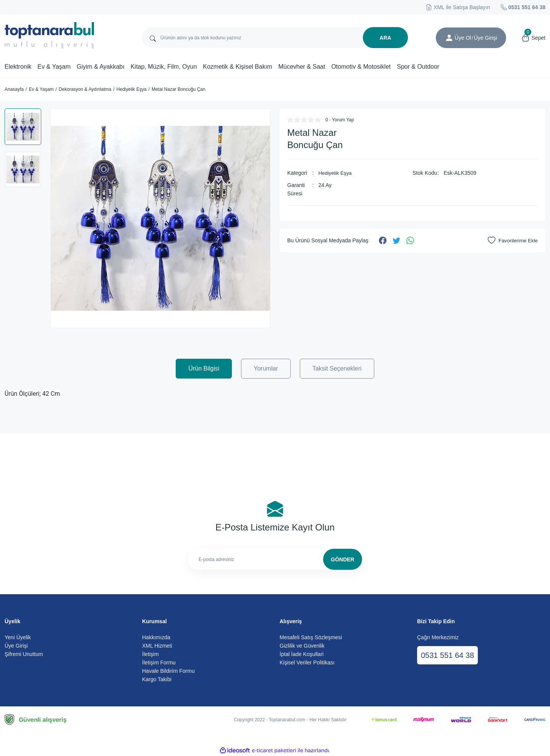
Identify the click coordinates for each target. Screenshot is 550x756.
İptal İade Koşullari (302, 654)
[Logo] (49, 35)
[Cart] (533, 38)
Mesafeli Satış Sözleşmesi (311, 637)
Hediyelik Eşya (336, 173)
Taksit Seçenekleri (337, 368)
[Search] (275, 38)
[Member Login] (449, 38)
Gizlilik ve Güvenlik (302, 646)
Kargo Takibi (157, 679)
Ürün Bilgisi (204, 368)
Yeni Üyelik (18, 637)
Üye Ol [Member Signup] (463, 38)
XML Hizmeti (157, 646)
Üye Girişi (16, 646)
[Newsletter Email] (275, 559)
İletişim (150, 654)
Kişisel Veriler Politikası (307, 663)
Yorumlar (266, 368)
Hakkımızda (156, 637)
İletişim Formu (159, 663)
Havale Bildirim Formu (168, 671)
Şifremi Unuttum (24, 654)
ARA (385, 38)
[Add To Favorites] (512, 240)
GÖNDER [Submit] (342, 559)
